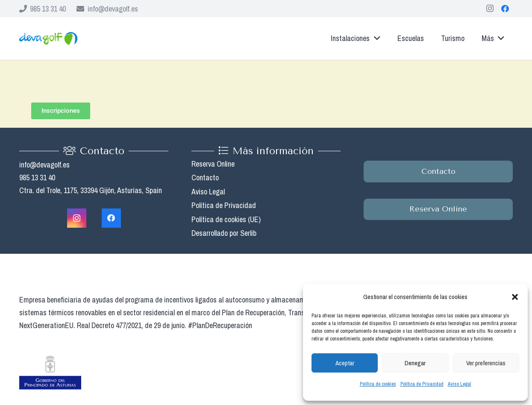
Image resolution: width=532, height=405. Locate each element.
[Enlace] (48, 38)
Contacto (205, 178)
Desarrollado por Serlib (224, 233)
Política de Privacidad (422, 384)
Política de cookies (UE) (226, 219)
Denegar (415, 363)
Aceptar (345, 363)
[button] (515, 297)
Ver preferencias (486, 363)
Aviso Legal (460, 384)
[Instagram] (490, 9)
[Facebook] (505, 9)
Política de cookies (378, 384)
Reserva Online (213, 164)
